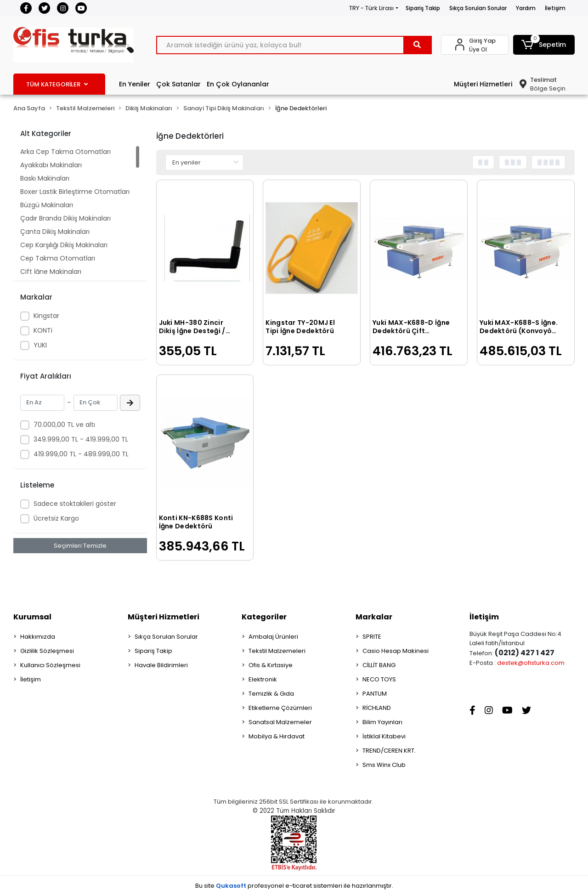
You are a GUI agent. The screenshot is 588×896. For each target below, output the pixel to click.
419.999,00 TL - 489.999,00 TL (81, 454)
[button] (544, 45)
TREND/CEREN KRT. (389, 751)
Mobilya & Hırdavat (277, 736)
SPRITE (372, 637)
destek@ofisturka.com (531, 663)
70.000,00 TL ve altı (64, 425)
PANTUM (375, 694)
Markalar (374, 617)
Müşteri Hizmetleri (483, 84)
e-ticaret (299, 886)
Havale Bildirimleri (161, 665)
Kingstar (46, 316)
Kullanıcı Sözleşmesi (50, 665)
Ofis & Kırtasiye (271, 665)
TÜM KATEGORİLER (57, 84)
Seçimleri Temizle (80, 546)
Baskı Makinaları (45, 178)
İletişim (555, 8)
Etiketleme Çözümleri (280, 708)
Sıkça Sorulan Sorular (478, 8)
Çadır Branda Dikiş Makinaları (65, 218)
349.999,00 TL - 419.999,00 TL (81, 439)
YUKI (40, 345)
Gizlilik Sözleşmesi (47, 651)
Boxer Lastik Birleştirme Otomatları (75, 192)
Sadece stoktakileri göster (75, 504)
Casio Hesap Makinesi (396, 651)
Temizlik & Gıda (271, 694)
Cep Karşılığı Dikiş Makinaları (64, 245)
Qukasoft (231, 886)
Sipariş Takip (423, 8)
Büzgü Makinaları (47, 205)
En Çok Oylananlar (238, 84)
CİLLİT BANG (379, 665)
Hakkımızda (38, 637)
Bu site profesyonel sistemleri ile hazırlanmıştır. (294, 886)
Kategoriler (264, 617)
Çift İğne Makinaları (51, 272)
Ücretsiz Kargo (56, 518)
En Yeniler (135, 84)
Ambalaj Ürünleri (273, 637)
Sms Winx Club (384, 765)
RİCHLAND (377, 708)
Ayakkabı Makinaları (51, 165)
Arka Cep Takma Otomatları (65, 152)
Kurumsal (32, 617)
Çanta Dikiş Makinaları (55, 232)
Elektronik (263, 679)
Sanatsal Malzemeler (280, 722)
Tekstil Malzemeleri (277, 651)
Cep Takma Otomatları (58, 258)
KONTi (43, 330)
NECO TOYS (379, 679)
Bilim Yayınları (382, 722)
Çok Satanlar (178, 84)
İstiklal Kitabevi (384, 736)
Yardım (526, 8)
